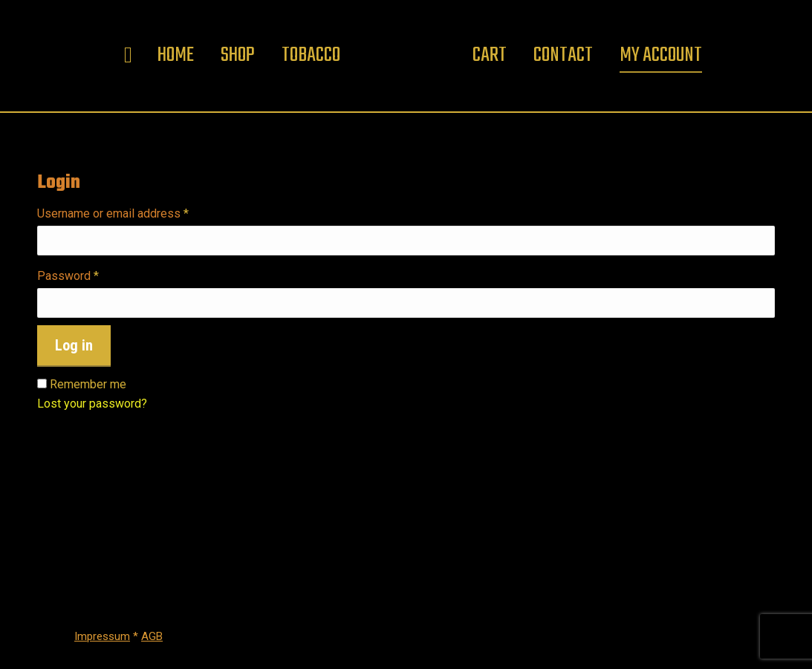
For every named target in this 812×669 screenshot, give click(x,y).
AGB (152, 636)
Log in (74, 345)
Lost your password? (92, 404)
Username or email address (136, 214)
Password (91, 276)
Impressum (102, 636)
